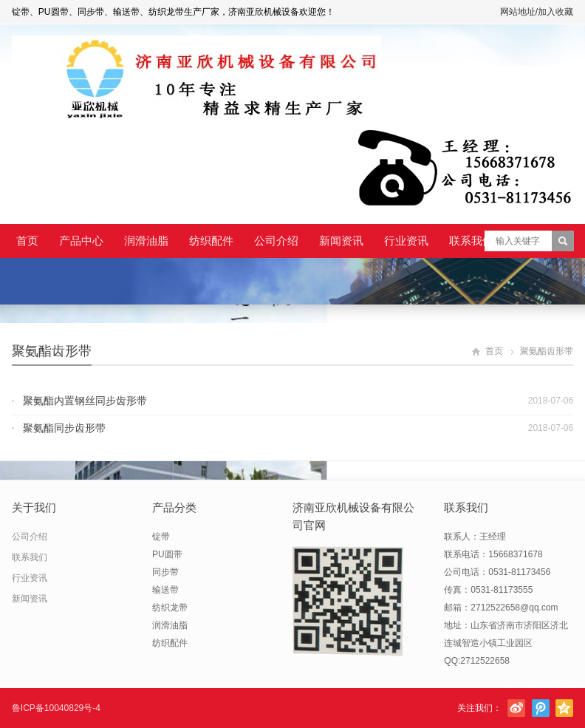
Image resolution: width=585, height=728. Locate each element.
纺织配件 (211, 241)
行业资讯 (406, 241)
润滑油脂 (146, 241)
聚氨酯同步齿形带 (64, 428)
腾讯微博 (541, 708)
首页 (27, 241)
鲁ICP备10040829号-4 (56, 708)
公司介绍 (276, 241)
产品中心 (81, 241)
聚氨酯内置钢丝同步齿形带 (85, 401)
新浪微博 (516, 708)
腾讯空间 (564, 708)
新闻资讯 (341, 241)
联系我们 (471, 241)
